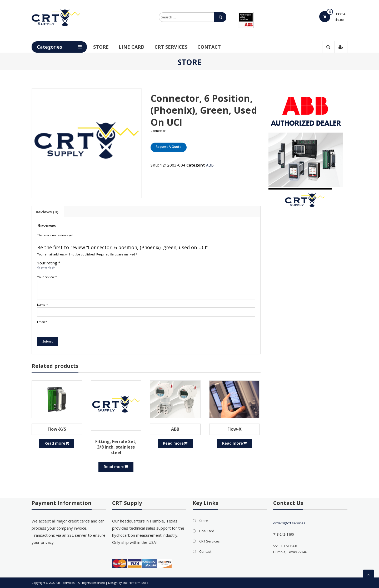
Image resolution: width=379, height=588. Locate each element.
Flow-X (235, 429)
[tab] (47, 212)
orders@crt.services (289, 523)
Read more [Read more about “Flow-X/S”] (57, 443)
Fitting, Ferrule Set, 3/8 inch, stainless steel (116, 447)
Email (42, 322)
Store (108, 47)
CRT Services (178, 47)
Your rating (49, 263)
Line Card (138, 47)
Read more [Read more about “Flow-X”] (234, 443)
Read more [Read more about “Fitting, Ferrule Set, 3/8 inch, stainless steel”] (116, 466)
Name (43, 305)
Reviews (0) (47, 212)
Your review (47, 277)
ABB (210, 165)
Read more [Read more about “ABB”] (175, 443)
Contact (216, 47)
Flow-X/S (57, 429)
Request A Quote (169, 147)
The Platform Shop (136, 583)
